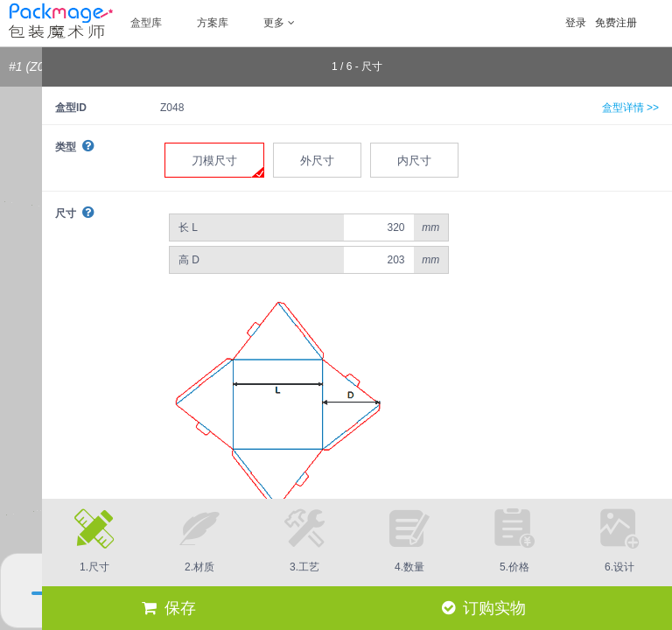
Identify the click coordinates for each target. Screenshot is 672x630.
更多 (279, 23)
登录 (576, 23)
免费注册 (616, 23)
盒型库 (146, 23)
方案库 (213, 23)
